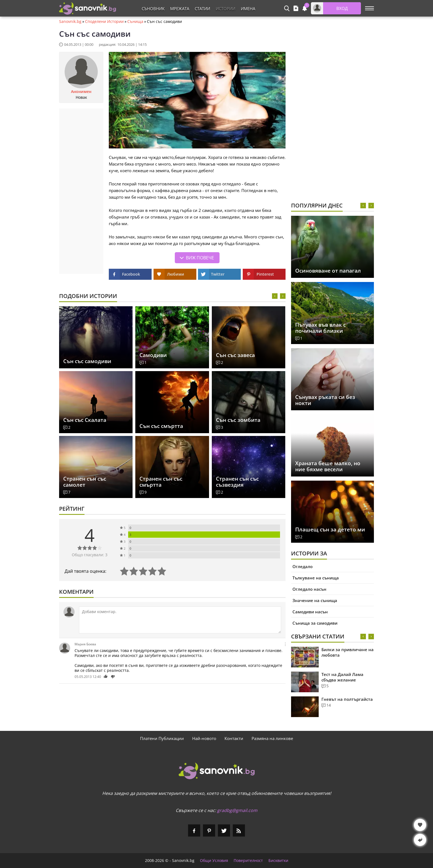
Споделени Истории (104, 22)
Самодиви (153, 355)
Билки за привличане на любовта (348, 652)
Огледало (303, 566)
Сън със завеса (235, 355)
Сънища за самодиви (315, 623)
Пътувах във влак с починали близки (320, 328)
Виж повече (200, 258)
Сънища (135, 22)
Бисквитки (278, 861)
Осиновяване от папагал (328, 271)
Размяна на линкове (272, 738)
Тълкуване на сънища (316, 578)
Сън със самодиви (87, 361)
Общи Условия (214, 861)
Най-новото (204, 738)
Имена (248, 9)
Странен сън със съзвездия (237, 482)
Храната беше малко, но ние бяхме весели (328, 466)
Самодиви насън (310, 612)
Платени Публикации (162, 738)
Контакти (234, 738)
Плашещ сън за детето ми (330, 529)
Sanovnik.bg (70, 22)
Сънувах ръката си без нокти (325, 400)
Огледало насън (309, 589)
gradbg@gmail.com (237, 810)
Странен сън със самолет (85, 482)
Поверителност (248, 861)
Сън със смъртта (161, 426)
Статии (202, 9)
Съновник (153, 9)
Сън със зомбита (238, 420)
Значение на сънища (315, 600)
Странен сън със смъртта (161, 482)
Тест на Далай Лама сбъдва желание (342, 677)
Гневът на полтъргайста (347, 699)
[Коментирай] (180, 620)
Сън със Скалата (85, 420)
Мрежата (180, 9)
